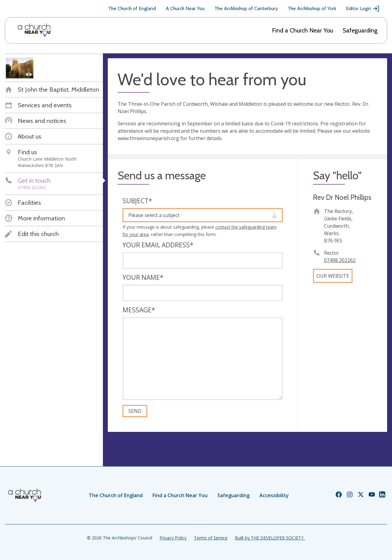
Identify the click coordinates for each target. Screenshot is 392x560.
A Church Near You (185, 8)
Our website (333, 276)
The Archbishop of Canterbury (246, 8)
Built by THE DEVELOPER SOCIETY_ (270, 538)
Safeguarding (360, 30)
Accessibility (274, 495)
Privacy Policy (173, 538)
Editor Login (363, 9)
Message (139, 310)
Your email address (158, 245)
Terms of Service (211, 538)
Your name (143, 277)
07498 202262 (340, 260)
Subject (137, 201)
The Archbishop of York (312, 8)
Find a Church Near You (302, 30)
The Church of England (132, 8)
